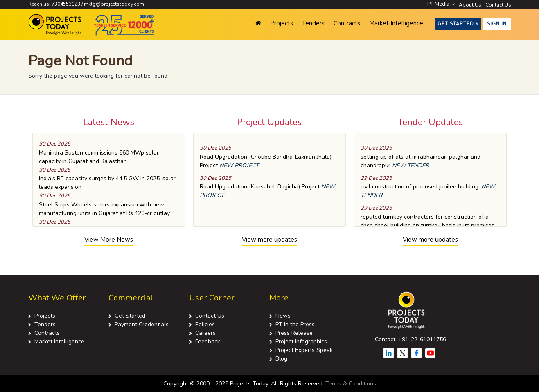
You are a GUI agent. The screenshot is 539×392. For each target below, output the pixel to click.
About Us (470, 5)
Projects (282, 23)
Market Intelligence (396, 23)
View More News (109, 240)
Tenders (313, 23)
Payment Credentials (142, 324)
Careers (205, 333)
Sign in (497, 24)
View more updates (269, 240)
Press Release (294, 333)
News (283, 316)
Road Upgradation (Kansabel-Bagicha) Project (260, 187)
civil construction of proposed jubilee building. (420, 187)
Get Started (458, 24)
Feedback (208, 342)
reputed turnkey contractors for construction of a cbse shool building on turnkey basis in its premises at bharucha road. (427, 225)
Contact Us (498, 5)
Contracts (347, 23)
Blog (281, 359)
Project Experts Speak (304, 350)
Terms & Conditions (351, 384)
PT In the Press (295, 324)
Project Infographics (301, 342)
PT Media (441, 4)
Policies (205, 324)
